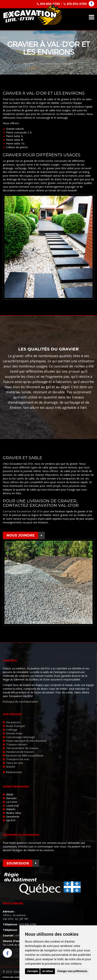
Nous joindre (26, 535)
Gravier (11, 767)
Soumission (23, 863)
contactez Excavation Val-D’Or (41, 505)
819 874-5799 (75, 4)
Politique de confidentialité (20, 702)
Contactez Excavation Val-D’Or (23, 511)
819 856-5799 (48, 4)
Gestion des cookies (12, 977)
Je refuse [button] (48, 971)
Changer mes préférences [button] (72, 971)
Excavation (13, 722)
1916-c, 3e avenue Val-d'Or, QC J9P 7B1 (16, 917)
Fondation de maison (20, 752)
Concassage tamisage (20, 737)
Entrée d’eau (14, 733)
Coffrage (12, 730)
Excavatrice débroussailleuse (25, 755)
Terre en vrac (15, 763)
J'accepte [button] (32, 971)
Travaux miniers (17, 744)
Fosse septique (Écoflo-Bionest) (26, 741)
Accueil (29, 64)
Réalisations (14, 772)
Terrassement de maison (22, 748)
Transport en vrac (18, 759)
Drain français (15, 726)
